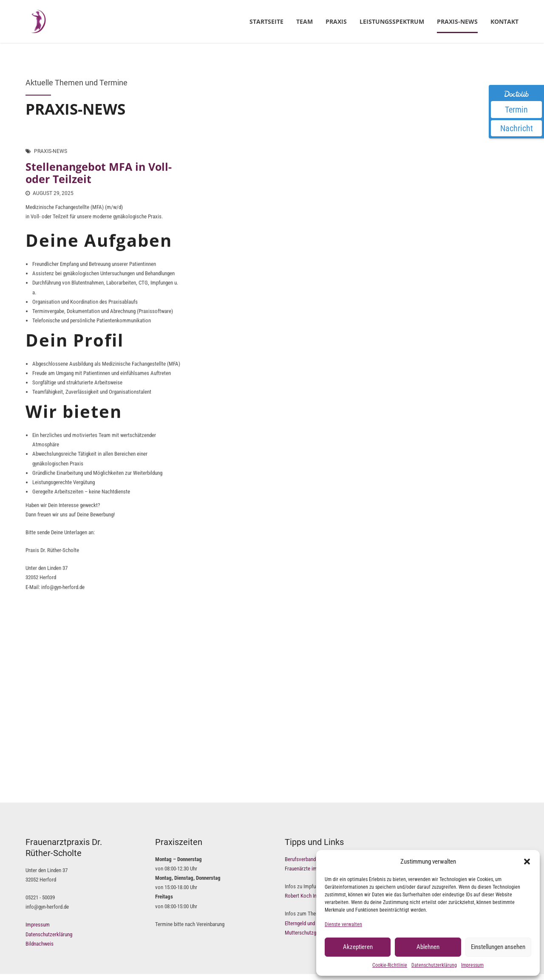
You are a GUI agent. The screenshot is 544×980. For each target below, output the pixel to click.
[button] (527, 862)
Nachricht (517, 128)
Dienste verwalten (343, 924)
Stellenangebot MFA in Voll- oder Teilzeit (99, 173)
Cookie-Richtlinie (390, 965)
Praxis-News (457, 21)
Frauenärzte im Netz (307, 869)
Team (305, 21)
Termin (516, 110)
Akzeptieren (358, 947)
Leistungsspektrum (392, 21)
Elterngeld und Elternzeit (311, 923)
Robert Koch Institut (306, 896)
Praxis (336, 21)
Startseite (266, 21)
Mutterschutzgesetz (306, 933)
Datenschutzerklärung (434, 965)
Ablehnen (428, 947)
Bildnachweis (40, 944)
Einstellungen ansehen (498, 947)
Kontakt (504, 21)
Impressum (472, 965)
